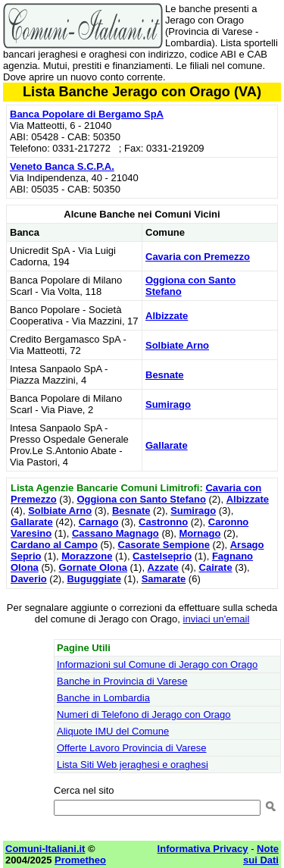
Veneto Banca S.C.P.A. (62, 166)
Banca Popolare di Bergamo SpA (87, 114)
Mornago (200, 533)
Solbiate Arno (177, 345)
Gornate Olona (93, 567)
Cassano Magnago (115, 533)
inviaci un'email (217, 619)
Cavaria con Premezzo (198, 257)
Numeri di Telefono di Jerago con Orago (144, 714)
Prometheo (80, 860)
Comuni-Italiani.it (45, 849)
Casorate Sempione (164, 545)
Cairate (216, 567)
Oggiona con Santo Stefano (141, 499)
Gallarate (167, 445)
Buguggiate (94, 579)
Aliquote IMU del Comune (113, 731)
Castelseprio (162, 556)
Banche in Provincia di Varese (122, 681)
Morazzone (87, 556)
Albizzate (167, 316)
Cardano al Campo (54, 545)
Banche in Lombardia (103, 698)
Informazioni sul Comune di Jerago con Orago (157, 664)
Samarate (164, 579)
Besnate (165, 375)
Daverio (29, 579)
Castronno (163, 522)
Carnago (99, 522)
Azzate (163, 567)
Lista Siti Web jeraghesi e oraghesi (133, 765)
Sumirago (168, 404)
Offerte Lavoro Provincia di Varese (132, 748)
